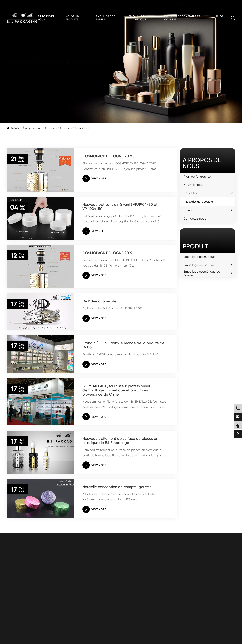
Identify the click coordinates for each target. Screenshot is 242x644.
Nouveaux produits (73, 18)
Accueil (15, 128)
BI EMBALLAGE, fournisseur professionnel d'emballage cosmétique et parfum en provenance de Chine (116, 390)
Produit (195, 246)
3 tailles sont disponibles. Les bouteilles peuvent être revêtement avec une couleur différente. (119, 497)
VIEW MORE (94, 179)
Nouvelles (53, 128)
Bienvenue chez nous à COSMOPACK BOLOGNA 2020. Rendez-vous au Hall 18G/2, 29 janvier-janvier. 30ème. (120, 166)
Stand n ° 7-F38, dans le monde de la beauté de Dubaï (123, 345)
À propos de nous (46, 18)
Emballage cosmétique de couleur (182, 18)
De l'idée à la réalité (99, 301)
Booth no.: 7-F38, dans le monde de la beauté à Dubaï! (120, 354)
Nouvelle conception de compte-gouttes (117, 487)
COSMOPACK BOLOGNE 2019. (107, 253)
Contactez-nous (195, 218)
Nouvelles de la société (76, 128)
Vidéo (188, 210)
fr (229, 4)
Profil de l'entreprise (197, 176)
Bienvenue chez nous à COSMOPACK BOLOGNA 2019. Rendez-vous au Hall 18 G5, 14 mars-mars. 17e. (125, 263)
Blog (220, 16)
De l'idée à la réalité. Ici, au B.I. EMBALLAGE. (112, 308)
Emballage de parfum (106, 18)
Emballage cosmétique (137, 18)
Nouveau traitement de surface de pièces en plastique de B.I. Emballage (120, 441)
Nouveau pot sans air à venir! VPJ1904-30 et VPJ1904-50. (120, 207)
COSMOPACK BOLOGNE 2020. (108, 156)
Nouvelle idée (193, 185)
